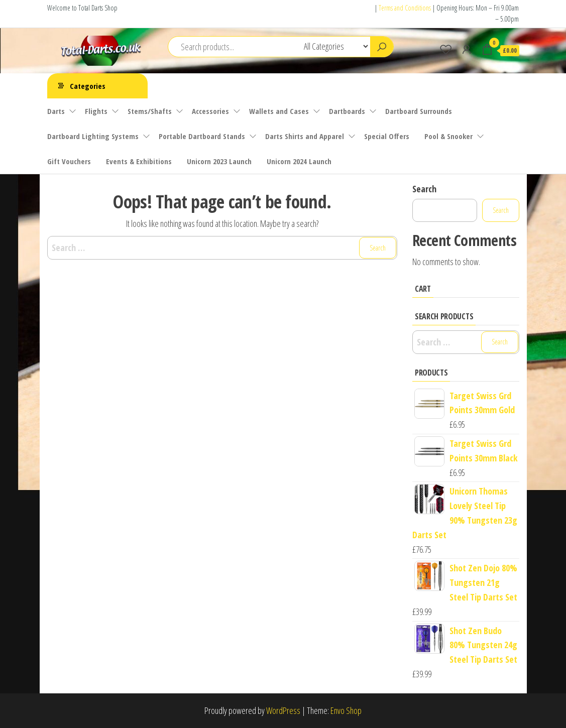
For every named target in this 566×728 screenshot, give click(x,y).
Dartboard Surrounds (419, 111)
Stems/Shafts (150, 111)
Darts (56, 111)
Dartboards (347, 111)
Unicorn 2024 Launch (299, 161)
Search (424, 189)
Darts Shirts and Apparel (305, 136)
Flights (96, 111)
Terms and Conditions (405, 8)
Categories (88, 86)
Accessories (210, 111)
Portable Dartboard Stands (202, 136)
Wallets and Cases (279, 111)
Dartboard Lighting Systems (93, 136)
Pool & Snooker (448, 136)
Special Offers (387, 136)
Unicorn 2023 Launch (219, 161)
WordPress (283, 710)
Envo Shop (346, 710)
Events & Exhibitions (139, 161)
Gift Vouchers (69, 161)
